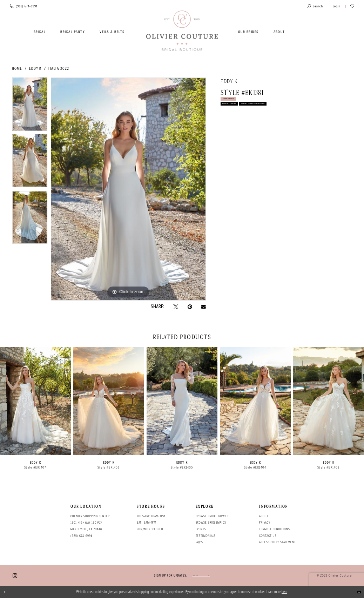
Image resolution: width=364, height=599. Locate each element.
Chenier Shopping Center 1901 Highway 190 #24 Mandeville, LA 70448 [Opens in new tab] (90, 523)
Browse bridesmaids (211, 523)
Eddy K (35, 69)
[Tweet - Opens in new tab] (176, 307)
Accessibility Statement (278, 542)
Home (17, 69)
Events (201, 529)
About (264, 516)
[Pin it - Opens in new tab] (190, 307)
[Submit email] (226, 576)
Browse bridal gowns (212, 516)
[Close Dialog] (8, 593)
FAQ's (199, 542)
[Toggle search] (315, 6)
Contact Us (268, 536)
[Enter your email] (201, 576)
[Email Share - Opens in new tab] (204, 307)
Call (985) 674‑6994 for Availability (260, 133)
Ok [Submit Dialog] (356, 593)
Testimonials (206, 536)
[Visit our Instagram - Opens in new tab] (15, 576)
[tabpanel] (30, 106)
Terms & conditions (274, 529)
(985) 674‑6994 (82, 536)
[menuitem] (40, 32)
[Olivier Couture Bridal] (182, 31)
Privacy (265, 523)
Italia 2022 (59, 69)
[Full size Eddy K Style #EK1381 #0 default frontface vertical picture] (128, 189)
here (284, 593)
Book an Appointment (246, 119)
